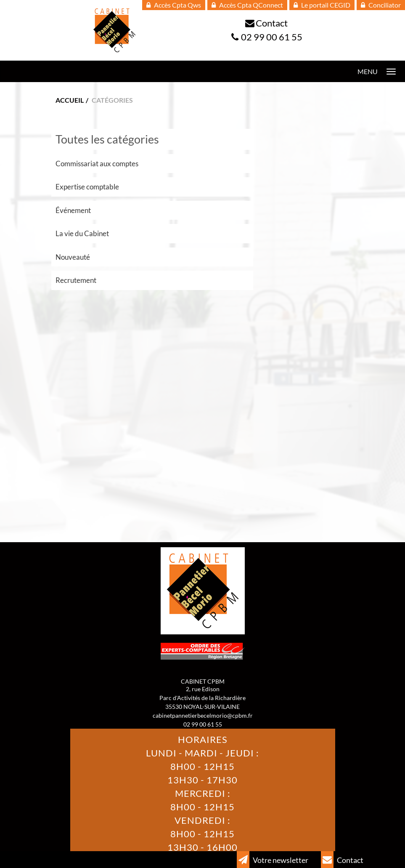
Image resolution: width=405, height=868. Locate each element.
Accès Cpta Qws (174, 5)
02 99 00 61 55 (272, 37)
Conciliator (381, 5)
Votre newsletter (273, 860)
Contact (272, 23)
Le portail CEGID (322, 5)
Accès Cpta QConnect (247, 5)
